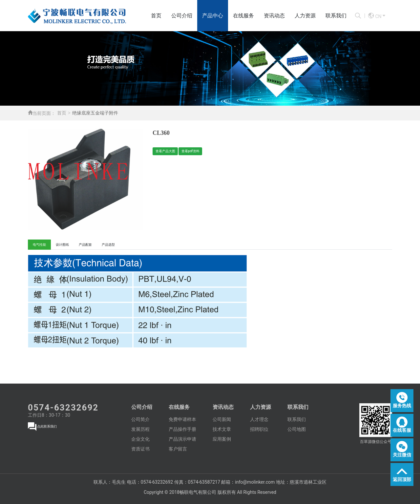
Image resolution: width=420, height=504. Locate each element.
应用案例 (222, 439)
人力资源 (305, 16)
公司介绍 (182, 16)
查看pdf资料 (190, 151)
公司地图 (297, 429)
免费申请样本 (182, 419)
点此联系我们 (47, 426)
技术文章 (222, 429)
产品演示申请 (182, 439)
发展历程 (140, 429)
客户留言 (178, 449)
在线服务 (243, 16)
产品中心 (213, 16)
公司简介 (140, 419)
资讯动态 (274, 16)
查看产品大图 (165, 151)
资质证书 (140, 449)
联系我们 (336, 16)
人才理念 (259, 419)
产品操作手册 (182, 429)
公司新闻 (222, 419)
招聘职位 (259, 429)
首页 (156, 16)
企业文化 (140, 439)
